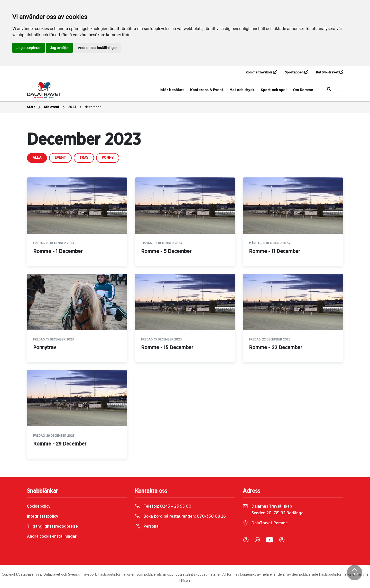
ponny (108, 158)
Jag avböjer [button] (59, 48)
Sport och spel (274, 90)
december (93, 107)
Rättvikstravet (330, 72)
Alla (37, 158)
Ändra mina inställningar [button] (97, 48)
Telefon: (163, 506)
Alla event (55, 107)
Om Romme (303, 90)
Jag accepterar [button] (29, 48)
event (60, 158)
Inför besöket (172, 90)
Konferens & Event (207, 90)
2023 (75, 107)
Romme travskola (261, 72)
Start (34, 107)
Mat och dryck (242, 90)
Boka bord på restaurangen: (180, 516)
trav (84, 158)
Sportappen (296, 72)
